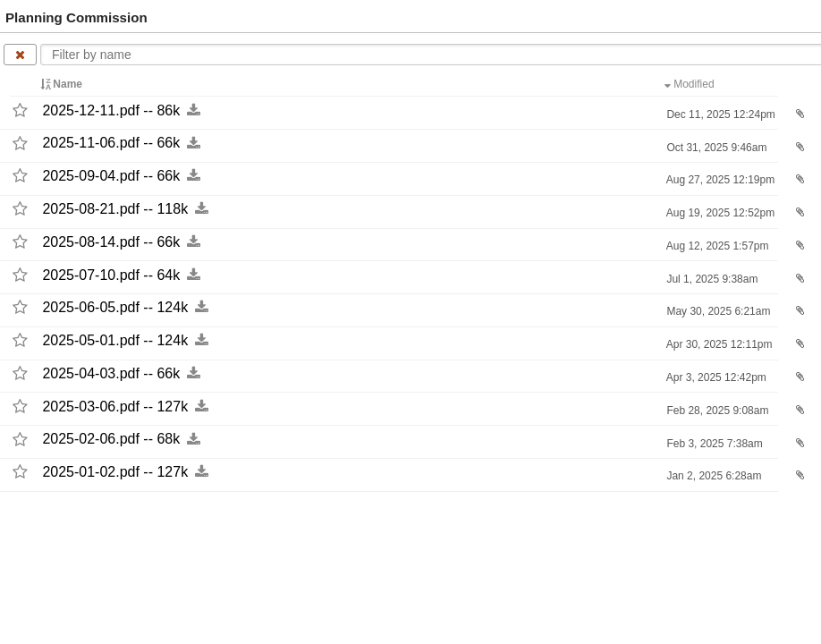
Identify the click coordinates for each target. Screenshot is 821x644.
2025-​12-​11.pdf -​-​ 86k (111, 110)
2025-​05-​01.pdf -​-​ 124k (115, 340)
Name (63, 84)
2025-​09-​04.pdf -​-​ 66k (111, 176)
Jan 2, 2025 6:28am (712, 476)
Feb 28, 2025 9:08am (716, 411)
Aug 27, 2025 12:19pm (719, 180)
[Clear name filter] (20, 55)
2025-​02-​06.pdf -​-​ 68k (111, 440)
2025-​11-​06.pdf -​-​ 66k (111, 144)
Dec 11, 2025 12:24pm (719, 114)
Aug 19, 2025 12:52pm (719, 213)
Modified (691, 84)
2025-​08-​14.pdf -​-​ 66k (111, 242)
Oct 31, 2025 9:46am (715, 148)
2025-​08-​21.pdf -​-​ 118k (115, 209)
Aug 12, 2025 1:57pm (716, 246)
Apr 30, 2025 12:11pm (718, 344)
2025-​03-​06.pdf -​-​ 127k (115, 407)
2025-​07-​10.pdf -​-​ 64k (111, 275)
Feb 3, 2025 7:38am (713, 444)
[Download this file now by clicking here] (194, 110)
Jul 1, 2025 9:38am (711, 279)
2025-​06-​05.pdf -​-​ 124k (115, 307)
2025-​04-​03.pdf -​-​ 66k (111, 373)
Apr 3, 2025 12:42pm (715, 377)
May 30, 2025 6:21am (717, 311)
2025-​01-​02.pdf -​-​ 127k (115, 472)
